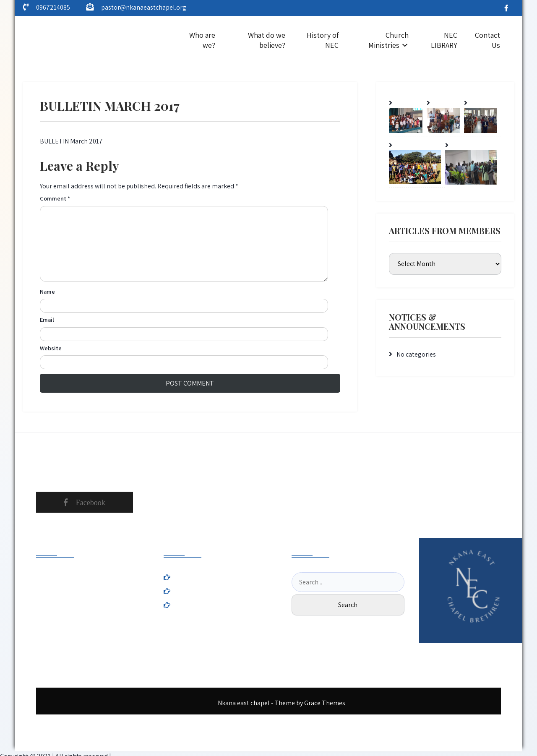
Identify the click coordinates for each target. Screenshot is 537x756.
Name (47, 291)
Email (47, 319)
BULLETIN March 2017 (71, 141)
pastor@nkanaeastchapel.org (144, 7)
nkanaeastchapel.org (92, 617)
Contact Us (487, 40)
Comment (55, 198)
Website (51, 348)
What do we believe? (267, 40)
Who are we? (202, 40)
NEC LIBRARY (444, 40)
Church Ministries (389, 40)
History (239, 577)
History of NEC (323, 40)
